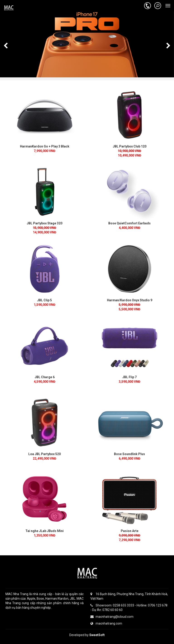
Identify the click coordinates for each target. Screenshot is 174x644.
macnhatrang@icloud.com (112, 617)
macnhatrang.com (106, 623)
